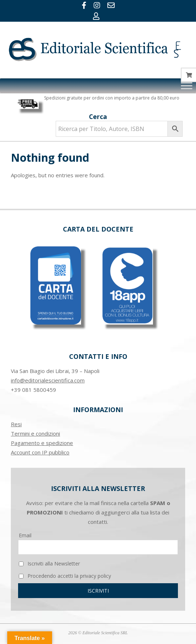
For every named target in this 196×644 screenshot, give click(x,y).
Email (25, 535)
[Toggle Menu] (187, 86)
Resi (16, 424)
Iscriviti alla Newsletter (49, 563)
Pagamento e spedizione (42, 443)
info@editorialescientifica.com (48, 380)
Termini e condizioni (35, 433)
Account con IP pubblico (40, 452)
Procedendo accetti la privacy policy (65, 576)
